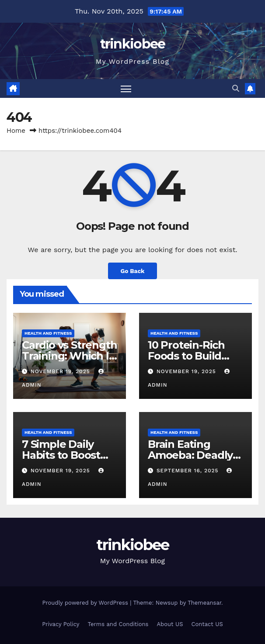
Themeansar (204, 603)
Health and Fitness (48, 333)
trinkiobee (133, 44)
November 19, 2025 (61, 371)
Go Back (132, 271)
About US (170, 624)
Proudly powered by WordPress (86, 603)
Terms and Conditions (118, 624)
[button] (236, 88)
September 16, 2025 (189, 471)
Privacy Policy (61, 624)
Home (16, 131)
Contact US (207, 624)
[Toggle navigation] (126, 88)
